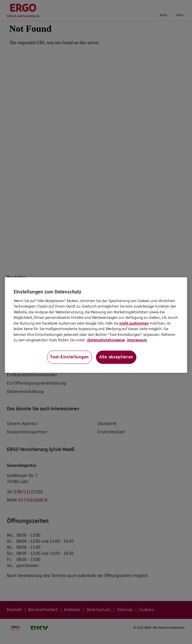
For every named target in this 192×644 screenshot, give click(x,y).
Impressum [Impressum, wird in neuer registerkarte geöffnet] (137, 340)
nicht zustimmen (134, 323)
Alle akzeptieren (116, 357)
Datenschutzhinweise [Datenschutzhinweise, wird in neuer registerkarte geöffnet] (106, 340)
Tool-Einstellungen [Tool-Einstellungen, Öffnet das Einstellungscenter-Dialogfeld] (69, 357)
